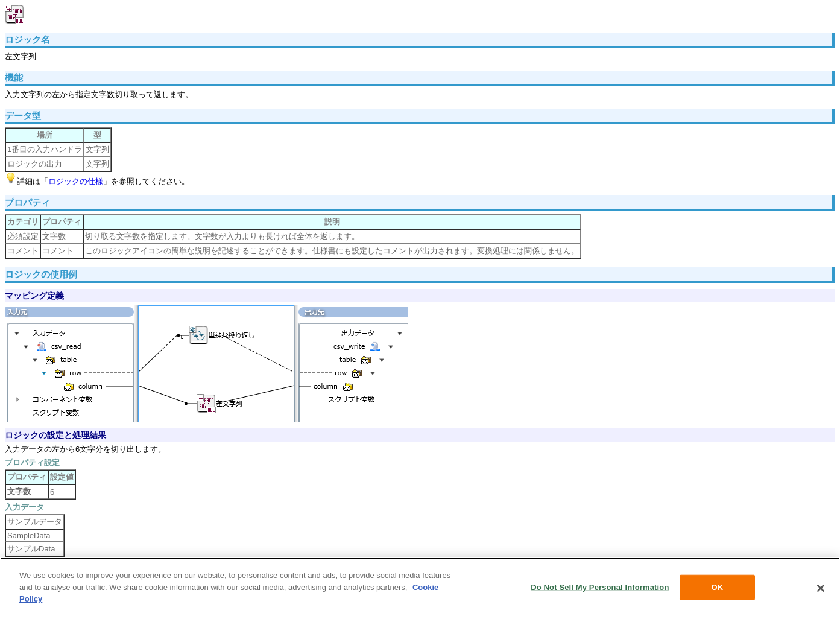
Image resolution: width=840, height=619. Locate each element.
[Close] (821, 588)
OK (718, 587)
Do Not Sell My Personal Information (600, 587)
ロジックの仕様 (76, 181)
